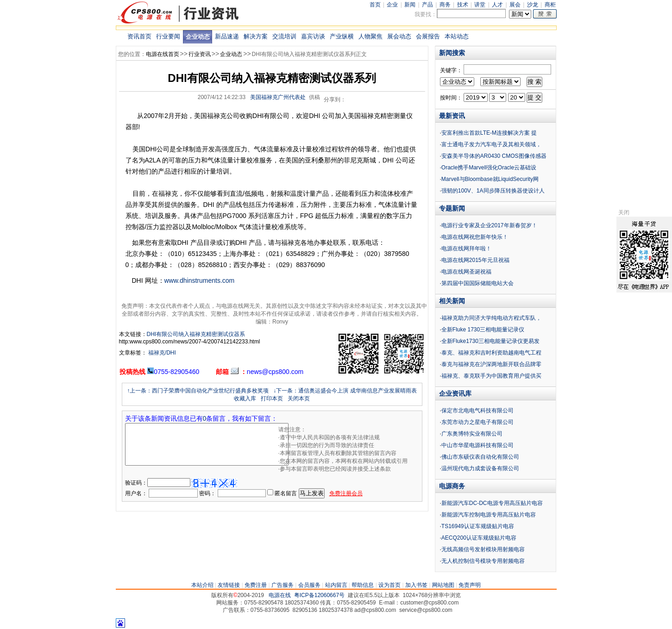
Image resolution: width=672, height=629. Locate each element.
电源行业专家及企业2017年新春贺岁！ (489, 225)
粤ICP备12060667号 (319, 595)
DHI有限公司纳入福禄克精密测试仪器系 (196, 334)
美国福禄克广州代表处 (278, 97)
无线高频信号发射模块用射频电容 (483, 549)
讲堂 (480, 5)
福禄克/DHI (161, 353)
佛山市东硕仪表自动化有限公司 (480, 457)
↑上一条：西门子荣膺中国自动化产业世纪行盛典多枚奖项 (198, 391)
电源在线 (280, 595)
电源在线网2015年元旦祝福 (475, 260)
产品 (427, 5)
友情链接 (229, 585)
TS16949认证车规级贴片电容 (478, 526)
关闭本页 (299, 399)
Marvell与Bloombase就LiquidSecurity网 (490, 179)
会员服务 (309, 585)
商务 (445, 5)
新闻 (410, 5)
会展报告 (428, 36)
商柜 (550, 5)
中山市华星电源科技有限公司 (477, 445)
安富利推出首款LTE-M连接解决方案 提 (489, 133)
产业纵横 (342, 36)
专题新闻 (452, 208)
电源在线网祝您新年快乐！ (475, 237)
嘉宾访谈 (313, 36)
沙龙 (533, 5)
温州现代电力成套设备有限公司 (480, 468)
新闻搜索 (452, 53)
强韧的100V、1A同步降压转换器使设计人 (493, 191)
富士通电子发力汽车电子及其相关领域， (491, 144)
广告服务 (283, 585)
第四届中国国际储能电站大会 (477, 283)
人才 (497, 5)
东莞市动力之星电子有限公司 (477, 422)
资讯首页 (139, 36)
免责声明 (470, 585)
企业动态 (198, 37)
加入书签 (416, 585)
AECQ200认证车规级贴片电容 (479, 538)
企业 (392, 5)
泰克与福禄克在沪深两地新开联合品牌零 (491, 364)
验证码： (136, 483)
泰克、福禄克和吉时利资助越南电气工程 (491, 353)
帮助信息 (363, 585)
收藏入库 (245, 399)
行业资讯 (200, 54)
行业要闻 (168, 36)
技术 (463, 5)
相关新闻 (452, 301)
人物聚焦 (371, 36)
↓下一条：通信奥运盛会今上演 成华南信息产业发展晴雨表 (345, 391)
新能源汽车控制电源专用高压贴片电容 (489, 515)
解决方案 (256, 36)
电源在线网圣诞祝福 (466, 272)
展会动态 (399, 36)
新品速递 (227, 36)
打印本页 (272, 399)
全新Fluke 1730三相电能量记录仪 (483, 330)
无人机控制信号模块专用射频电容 (483, 561)
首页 (375, 5)
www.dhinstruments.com (200, 280)
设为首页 (389, 585)
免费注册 (256, 585)
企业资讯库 (455, 393)
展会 (515, 5)
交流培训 (284, 36)
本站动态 (457, 36)
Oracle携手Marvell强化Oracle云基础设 (489, 168)
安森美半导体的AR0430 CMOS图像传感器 (494, 156)
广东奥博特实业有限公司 (472, 434)
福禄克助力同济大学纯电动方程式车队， (491, 318)
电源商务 (452, 486)
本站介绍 (202, 585)
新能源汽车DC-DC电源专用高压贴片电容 (492, 503)
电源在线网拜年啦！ (466, 249)
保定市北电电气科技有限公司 (477, 411)
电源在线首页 (163, 54)
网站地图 (443, 585)
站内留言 (336, 585)
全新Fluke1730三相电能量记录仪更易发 (490, 341)
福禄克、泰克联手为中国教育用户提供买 (491, 376)
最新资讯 (452, 116)
